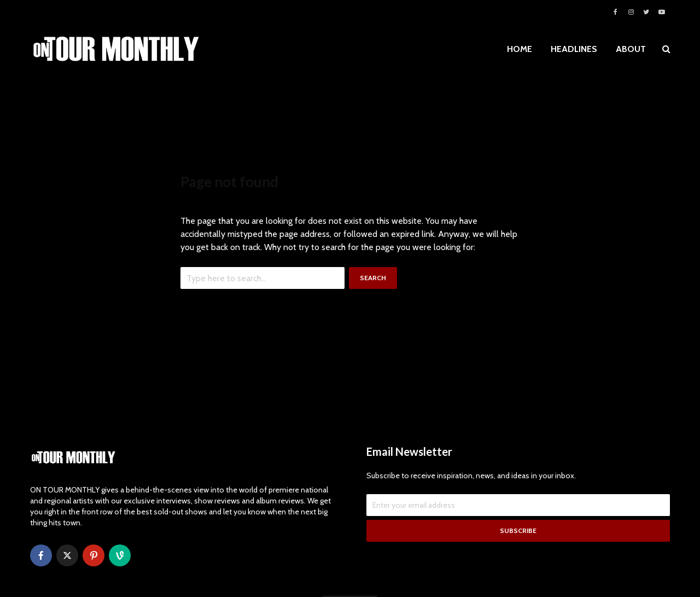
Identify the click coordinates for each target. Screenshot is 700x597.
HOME (520, 49)
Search (373, 278)
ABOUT (631, 49)
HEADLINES (574, 49)
